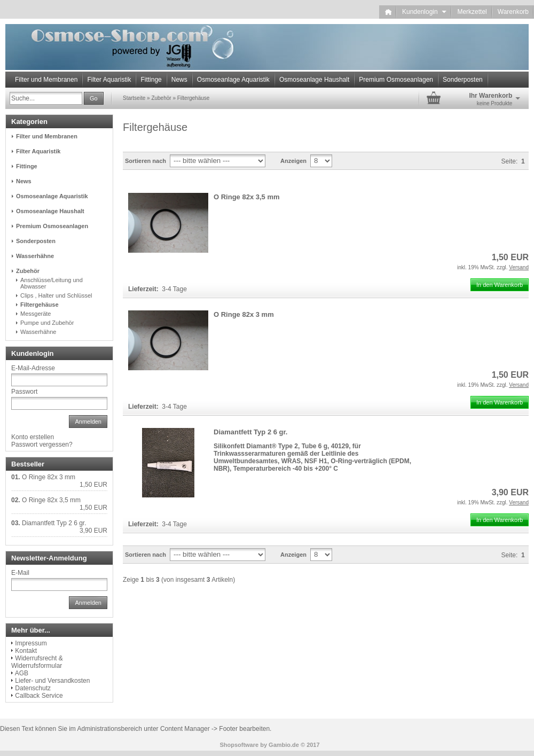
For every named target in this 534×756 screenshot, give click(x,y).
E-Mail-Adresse (33, 368)
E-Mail (20, 573)
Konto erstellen (33, 437)
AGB (22, 673)
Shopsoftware (239, 745)
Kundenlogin (424, 12)
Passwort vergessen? (42, 445)
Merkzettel (472, 12)
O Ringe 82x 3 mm (244, 314)
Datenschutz (33, 688)
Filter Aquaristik (109, 80)
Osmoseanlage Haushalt (314, 80)
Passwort (24, 392)
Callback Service (39, 696)
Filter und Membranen (46, 80)
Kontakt (26, 651)
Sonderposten (463, 80)
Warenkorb (513, 12)
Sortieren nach (146, 161)
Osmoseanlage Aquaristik (233, 80)
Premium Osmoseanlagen (396, 80)
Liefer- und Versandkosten (52, 681)
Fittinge (151, 80)
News (179, 80)
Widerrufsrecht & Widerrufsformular (37, 662)
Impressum (31, 643)
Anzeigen (293, 161)
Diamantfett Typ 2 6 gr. (250, 432)
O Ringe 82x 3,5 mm (247, 197)
